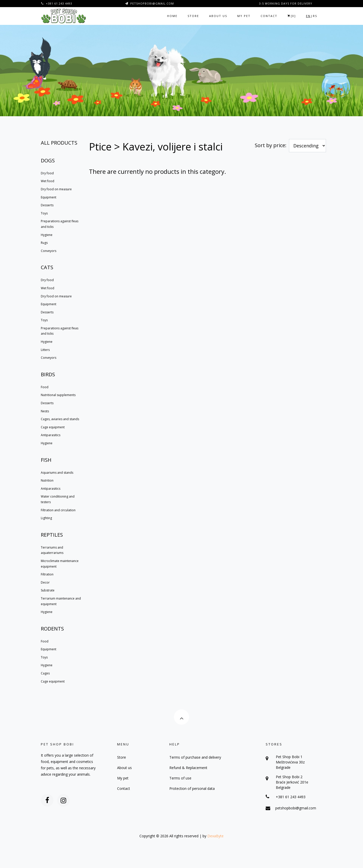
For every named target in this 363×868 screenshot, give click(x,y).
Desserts (47, 205)
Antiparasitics (51, 435)
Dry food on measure (56, 189)
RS (315, 16)
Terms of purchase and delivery (195, 757)
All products (59, 143)
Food (45, 387)
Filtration (47, 574)
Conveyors (49, 251)
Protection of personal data (192, 788)
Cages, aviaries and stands (60, 419)
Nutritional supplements (58, 395)
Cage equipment (53, 427)
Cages (45, 673)
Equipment (49, 197)
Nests (45, 411)
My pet (244, 16)
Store (193, 16)
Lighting (46, 518)
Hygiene (47, 235)
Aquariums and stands (57, 473)
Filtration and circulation (58, 510)
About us (218, 16)
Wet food (48, 181)
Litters (45, 350)
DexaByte (215, 836)
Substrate (48, 590)
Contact (269, 16)
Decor (45, 582)
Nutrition (47, 480)
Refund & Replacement (188, 768)
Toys (44, 213)
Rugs (44, 243)
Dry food (47, 173)
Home (172, 16)
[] (292, 16)
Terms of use (180, 778)
